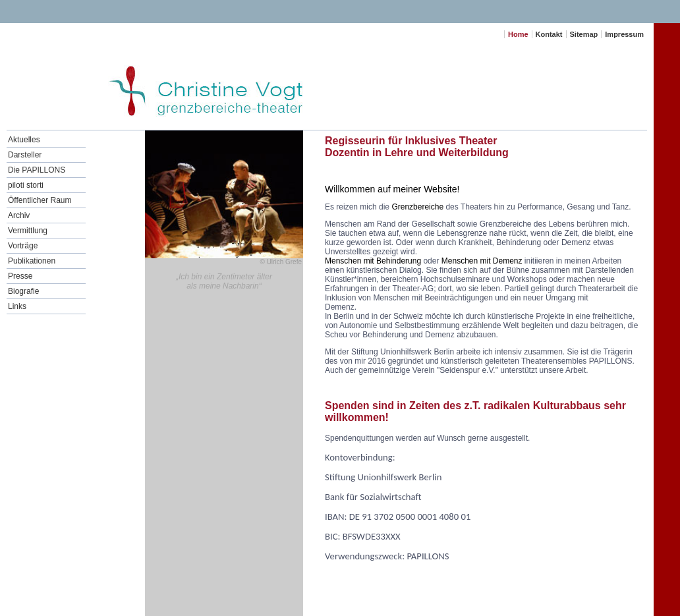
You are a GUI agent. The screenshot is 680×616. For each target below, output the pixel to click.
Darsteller (25, 155)
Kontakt (549, 34)
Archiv (19, 215)
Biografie (23, 291)
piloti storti (26, 185)
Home (518, 34)
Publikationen (32, 261)
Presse (20, 276)
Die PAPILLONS (37, 170)
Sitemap (584, 34)
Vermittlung (28, 231)
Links (17, 306)
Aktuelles (24, 140)
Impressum (624, 34)
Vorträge (23, 246)
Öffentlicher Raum (40, 200)
